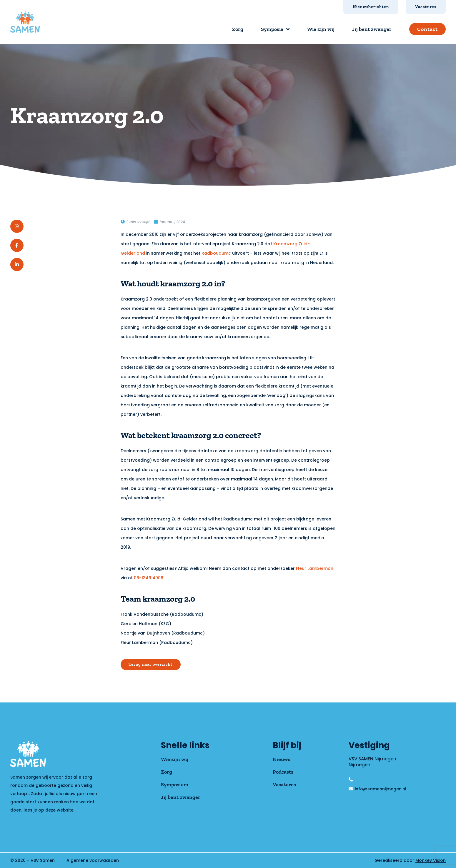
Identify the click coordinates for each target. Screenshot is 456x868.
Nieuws (282, 759)
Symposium (175, 784)
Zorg (238, 29)
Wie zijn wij (321, 29)
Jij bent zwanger (372, 29)
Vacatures (284, 784)
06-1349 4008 (149, 578)
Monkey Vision (431, 860)
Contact (427, 29)
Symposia (275, 29)
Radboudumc (216, 253)
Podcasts (283, 772)
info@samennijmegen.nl (381, 789)
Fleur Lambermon (315, 568)
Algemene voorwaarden (93, 860)
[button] (17, 226)
